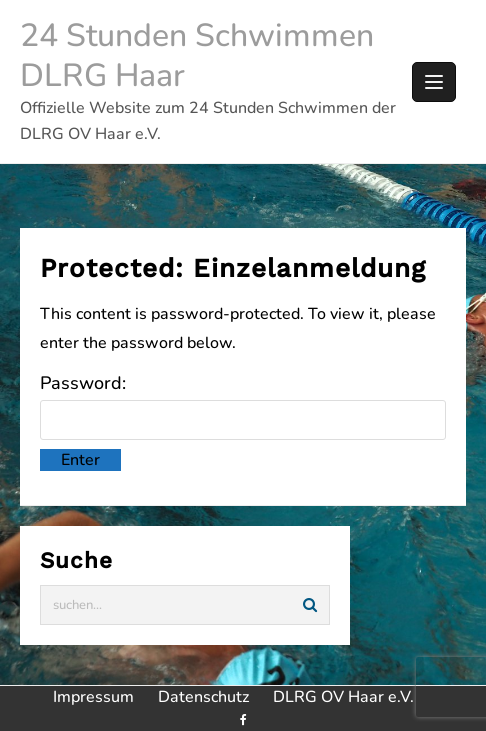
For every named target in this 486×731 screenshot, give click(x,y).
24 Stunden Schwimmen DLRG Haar (197, 55)
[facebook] (242, 719)
